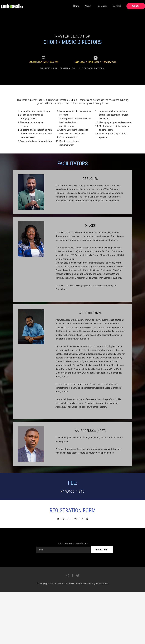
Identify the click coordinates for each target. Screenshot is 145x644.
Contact (117, 6)
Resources (102, 6)
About (88, 6)
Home (76, 6)
